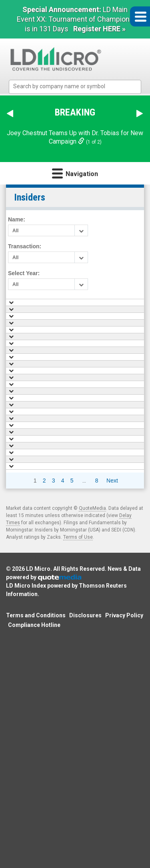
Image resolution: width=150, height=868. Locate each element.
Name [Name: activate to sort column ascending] (100, 305)
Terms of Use (78, 763)
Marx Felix (101, 366)
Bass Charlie (104, 351)
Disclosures (85, 842)
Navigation (75, 173)
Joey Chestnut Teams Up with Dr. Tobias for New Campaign (75, 137)
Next (112, 707)
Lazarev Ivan (104, 381)
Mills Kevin (102, 320)
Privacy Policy (124, 842)
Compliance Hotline (34, 851)
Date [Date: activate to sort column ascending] (55, 305)
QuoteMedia (92, 734)
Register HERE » (99, 29)
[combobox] (75, 87)
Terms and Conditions (36, 842)
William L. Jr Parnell (112, 335)
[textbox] (79, 86)
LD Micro (38, 795)
